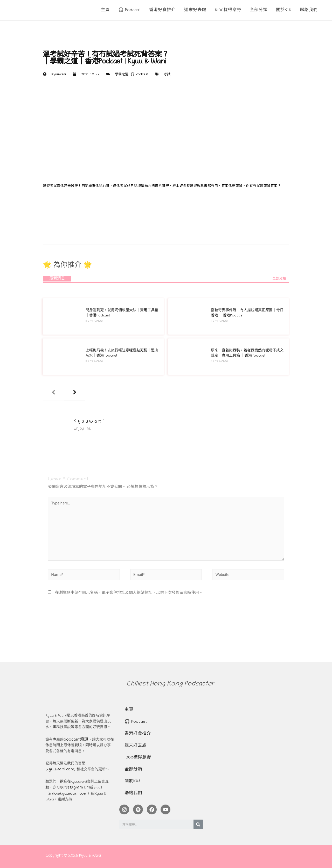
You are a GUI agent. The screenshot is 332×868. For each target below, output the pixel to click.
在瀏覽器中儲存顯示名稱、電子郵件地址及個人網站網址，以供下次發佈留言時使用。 (129, 593)
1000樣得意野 (138, 758)
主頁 (129, 710)
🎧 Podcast (139, 74)
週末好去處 (136, 746)
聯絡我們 (133, 793)
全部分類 (279, 279)
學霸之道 (122, 74)
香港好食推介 (138, 734)
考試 (167, 74)
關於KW (132, 782)
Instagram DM (77, 788)
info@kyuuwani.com (68, 794)
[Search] (198, 824)
